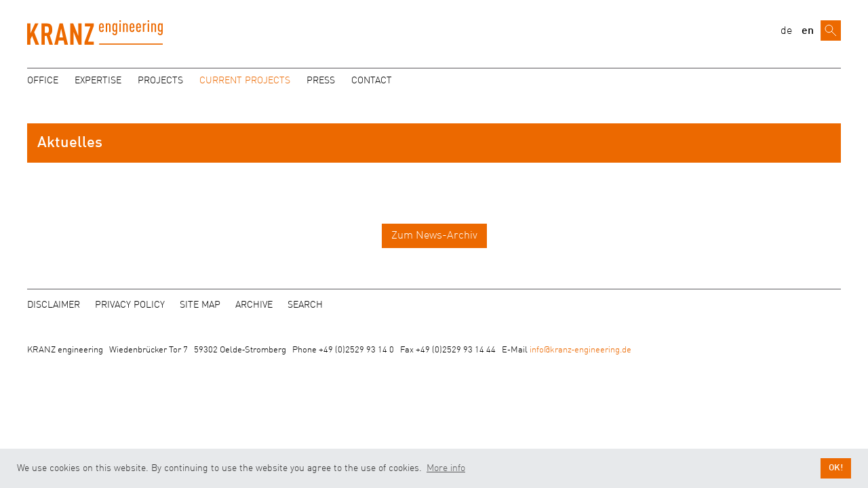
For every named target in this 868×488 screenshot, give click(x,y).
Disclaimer (54, 305)
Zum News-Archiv (434, 236)
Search (305, 305)
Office (43, 81)
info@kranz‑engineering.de (580, 350)
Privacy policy (130, 305)
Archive (254, 305)
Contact (372, 81)
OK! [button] (836, 468)
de (786, 31)
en (808, 31)
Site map (200, 305)
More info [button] (446, 468)
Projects (160, 81)
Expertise (98, 81)
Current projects (245, 81)
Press (321, 81)
